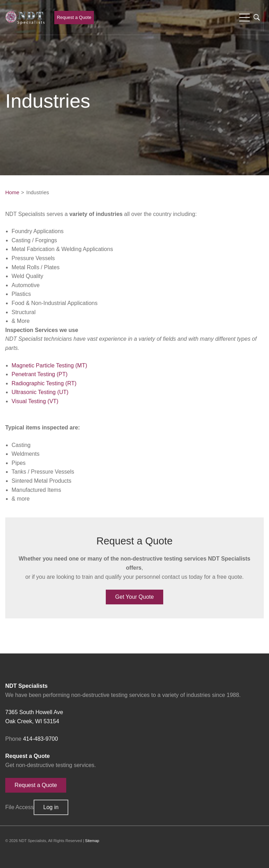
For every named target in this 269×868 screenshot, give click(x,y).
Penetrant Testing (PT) (40, 374)
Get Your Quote (134, 597)
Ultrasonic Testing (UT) (40, 392)
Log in (51, 807)
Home (12, 192)
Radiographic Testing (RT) (44, 383)
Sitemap (92, 841)
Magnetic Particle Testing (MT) (49, 365)
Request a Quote (74, 17)
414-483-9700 (41, 739)
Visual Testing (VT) (35, 401)
